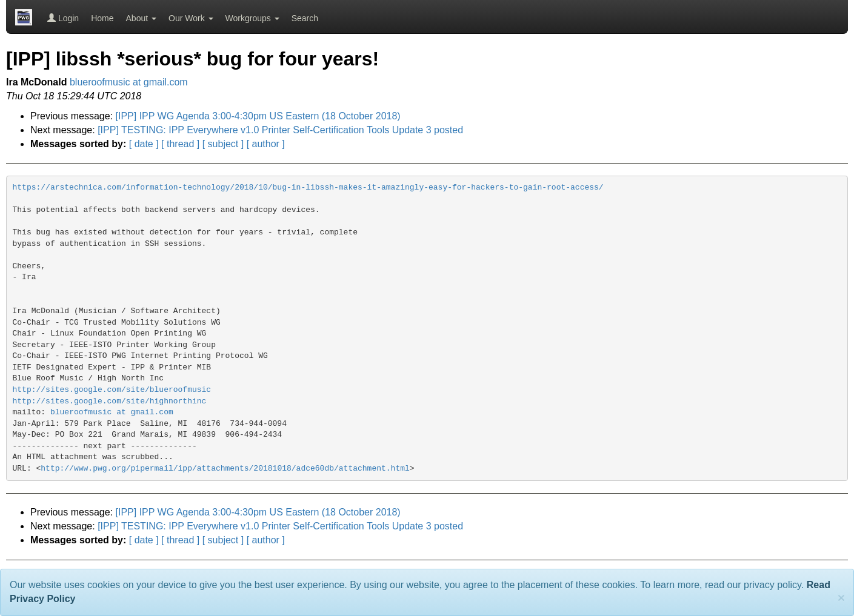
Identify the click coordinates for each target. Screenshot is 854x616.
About (141, 18)
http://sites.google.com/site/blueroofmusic (112, 390)
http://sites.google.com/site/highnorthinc (110, 401)
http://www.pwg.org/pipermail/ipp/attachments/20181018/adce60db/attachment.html (225, 469)
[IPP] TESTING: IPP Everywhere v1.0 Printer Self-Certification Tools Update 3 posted (280, 130)
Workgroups (252, 18)
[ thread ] (180, 144)
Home (102, 18)
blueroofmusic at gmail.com (129, 82)
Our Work (191, 18)
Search (305, 18)
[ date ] (144, 144)
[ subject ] (223, 144)
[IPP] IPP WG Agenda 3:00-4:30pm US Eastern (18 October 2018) (258, 116)
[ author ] (266, 144)
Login (63, 18)
